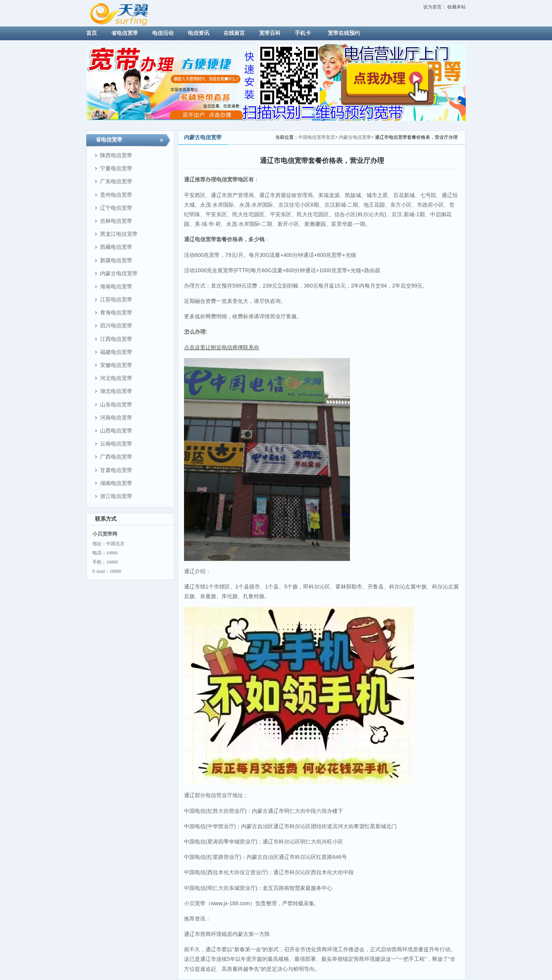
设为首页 (432, 7)
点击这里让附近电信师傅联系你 (222, 347)
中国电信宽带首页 (317, 137)
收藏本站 (457, 7)
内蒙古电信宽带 (355, 137)
